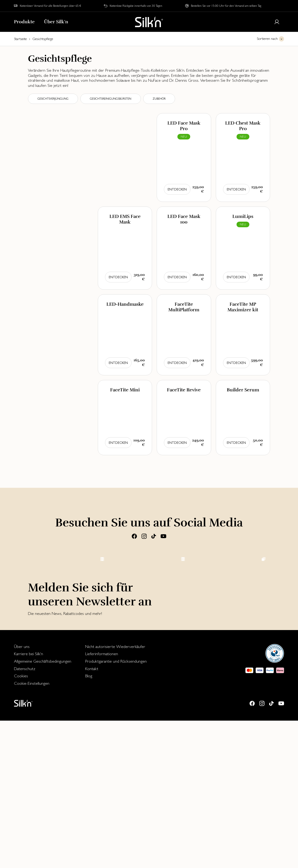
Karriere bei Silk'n (29, 801)
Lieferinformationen (102, 801)
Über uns (22, 794)
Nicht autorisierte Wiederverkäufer (115, 794)
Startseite (20, 39)
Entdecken (177, 189)
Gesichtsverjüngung (53, 99)
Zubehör (159, 99)
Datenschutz (25, 816)
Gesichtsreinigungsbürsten (111, 99)
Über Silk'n (56, 22)
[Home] (149, 22)
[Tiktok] (154, 536)
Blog (89, 823)
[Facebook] (134, 536)
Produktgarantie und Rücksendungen (116, 809)
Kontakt (92, 816)
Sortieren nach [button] (267, 39)
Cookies (21, 823)
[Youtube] (163, 536)
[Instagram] (144, 536)
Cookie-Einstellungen (32, 831)
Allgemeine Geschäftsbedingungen (43, 809)
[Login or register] (277, 22)
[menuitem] (43, 794)
